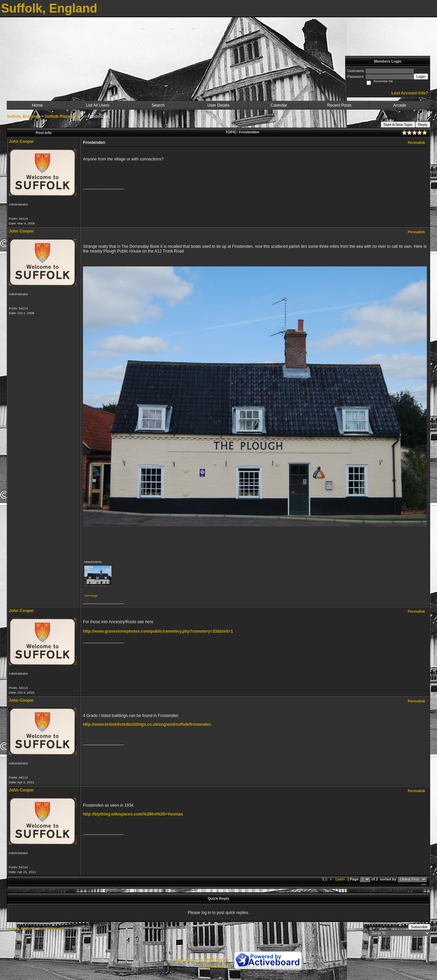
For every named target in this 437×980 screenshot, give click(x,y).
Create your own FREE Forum (200, 960)
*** (424, 885)
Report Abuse (215, 966)
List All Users (98, 105)
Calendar (279, 105)
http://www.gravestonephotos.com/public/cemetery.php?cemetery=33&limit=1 (158, 631)
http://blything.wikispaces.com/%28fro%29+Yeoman (133, 814)
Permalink (416, 143)
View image (91, 596)
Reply (423, 125)
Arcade (400, 105)
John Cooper (21, 141)
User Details (218, 105)
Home (37, 105)
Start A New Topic (398, 125)
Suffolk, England (23, 116)
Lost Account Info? (410, 93)
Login (421, 77)
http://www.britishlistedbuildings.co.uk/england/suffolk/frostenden (147, 724)
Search (158, 105)
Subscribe (419, 927)
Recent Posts (339, 105)
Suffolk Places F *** (63, 116)
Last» (341, 879)
